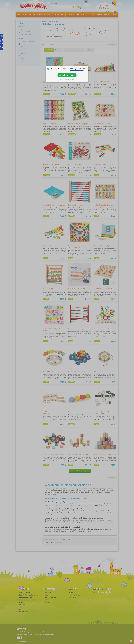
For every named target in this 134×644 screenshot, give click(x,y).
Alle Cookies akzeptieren (67, 75)
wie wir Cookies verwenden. (77, 70)
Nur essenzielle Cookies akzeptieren (67, 79)
